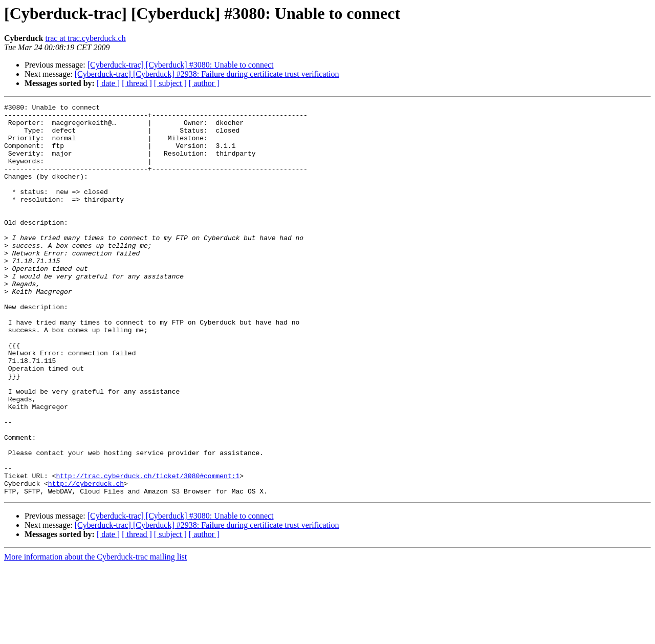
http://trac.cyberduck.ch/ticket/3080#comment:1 (148, 551)
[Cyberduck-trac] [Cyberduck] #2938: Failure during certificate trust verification (207, 74)
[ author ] (204, 83)
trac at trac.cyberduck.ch (85, 38)
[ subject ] (170, 83)
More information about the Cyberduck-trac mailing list (95, 635)
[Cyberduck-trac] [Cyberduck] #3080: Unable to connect (181, 65)
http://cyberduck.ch (86, 560)
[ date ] (108, 83)
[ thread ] (137, 83)
